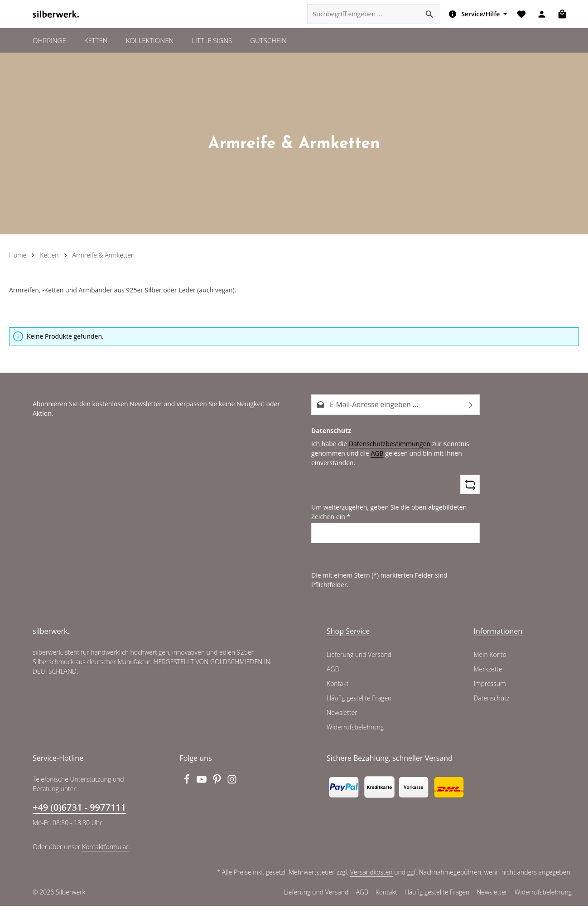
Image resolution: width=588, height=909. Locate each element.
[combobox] (361, 23)
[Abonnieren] (471, 421)
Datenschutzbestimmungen (386, 460)
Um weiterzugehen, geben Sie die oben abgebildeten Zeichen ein (386, 528)
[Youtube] (202, 788)
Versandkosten (373, 878)
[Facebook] (188, 788)
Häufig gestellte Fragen (359, 704)
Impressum (489, 690)
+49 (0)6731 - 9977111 (79, 813)
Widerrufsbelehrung (354, 733)
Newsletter (342, 719)
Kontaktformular (103, 852)
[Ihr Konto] (541, 23)
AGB (374, 469)
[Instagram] (232, 788)
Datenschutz (492, 704)
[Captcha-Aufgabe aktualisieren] (470, 501)
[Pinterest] (218, 788)
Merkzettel (489, 675)
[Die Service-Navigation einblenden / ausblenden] (474, 23)
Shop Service (348, 637)
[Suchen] (427, 23)
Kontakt (337, 690)
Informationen (496, 637)
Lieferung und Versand (359, 661)
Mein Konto (490, 661)
